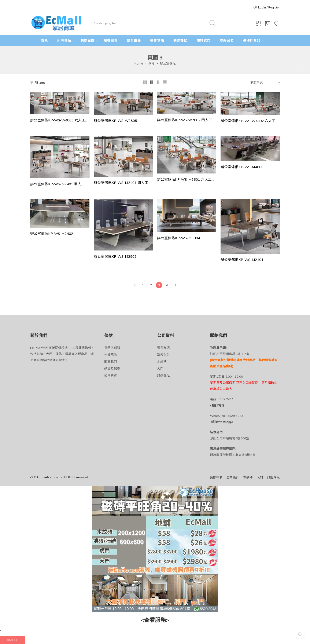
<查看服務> (155, 620)
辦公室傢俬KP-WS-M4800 (242, 167)
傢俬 (151, 63)
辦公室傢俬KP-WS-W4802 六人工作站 (250, 121)
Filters (38, 83)
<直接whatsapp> (222, 422)
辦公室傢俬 (168, 63)
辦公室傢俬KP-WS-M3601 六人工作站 (187, 180)
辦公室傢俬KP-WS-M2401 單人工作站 (60, 184)
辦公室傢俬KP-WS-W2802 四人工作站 (187, 120)
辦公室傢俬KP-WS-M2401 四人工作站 (123, 183)
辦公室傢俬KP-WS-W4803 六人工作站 (60, 120)
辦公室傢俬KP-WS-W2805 (115, 121)
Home (139, 63)
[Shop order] (264, 82)
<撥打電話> (218, 405)
